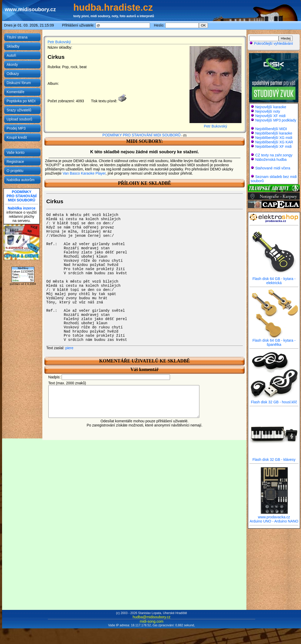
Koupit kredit (17, 137)
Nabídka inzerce (22, 208)
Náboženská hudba (271, 160)
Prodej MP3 (16, 128)
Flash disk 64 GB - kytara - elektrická (274, 279)
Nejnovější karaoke (271, 107)
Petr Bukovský (59, 42)
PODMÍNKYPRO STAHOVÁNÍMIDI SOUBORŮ (22, 196)
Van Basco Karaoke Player (84, 173)
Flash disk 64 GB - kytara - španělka (274, 341)
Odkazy (13, 74)
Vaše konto (15, 152)
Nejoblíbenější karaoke (274, 133)
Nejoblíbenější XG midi (274, 138)
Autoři (11, 55)
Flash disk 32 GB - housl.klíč (274, 400)
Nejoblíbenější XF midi (273, 146)
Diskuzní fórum (19, 83)
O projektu (15, 171)
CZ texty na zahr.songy (274, 155)
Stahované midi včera (273, 168)
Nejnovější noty (268, 111)
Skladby (13, 46)
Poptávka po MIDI (21, 101)
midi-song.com (151, 621)
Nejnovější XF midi (270, 116)
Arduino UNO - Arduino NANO (274, 521)
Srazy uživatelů (19, 110)
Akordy (12, 65)
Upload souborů (19, 119)
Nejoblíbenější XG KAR (274, 142)
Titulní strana (17, 37)
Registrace (15, 162)
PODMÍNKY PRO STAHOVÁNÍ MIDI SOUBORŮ (142, 135)
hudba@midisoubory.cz (151, 617)
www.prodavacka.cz (274, 515)
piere (69, 348)
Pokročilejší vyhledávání (271, 43)
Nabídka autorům (20, 180)
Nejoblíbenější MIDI (271, 129)
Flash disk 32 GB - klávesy (274, 458)
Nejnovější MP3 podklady (276, 120)
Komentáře (15, 92)
